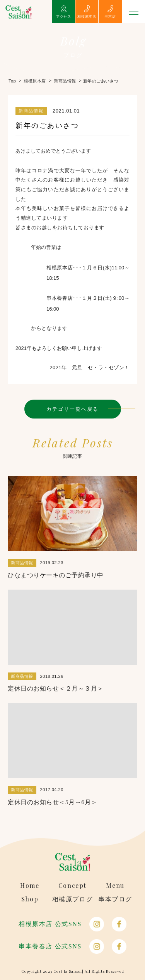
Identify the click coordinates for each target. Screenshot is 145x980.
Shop (30, 899)
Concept (72, 886)
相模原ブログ (73, 899)
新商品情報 (31, 111)
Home (30, 886)
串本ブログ (115, 899)
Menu (115, 886)
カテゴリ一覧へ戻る (73, 409)
